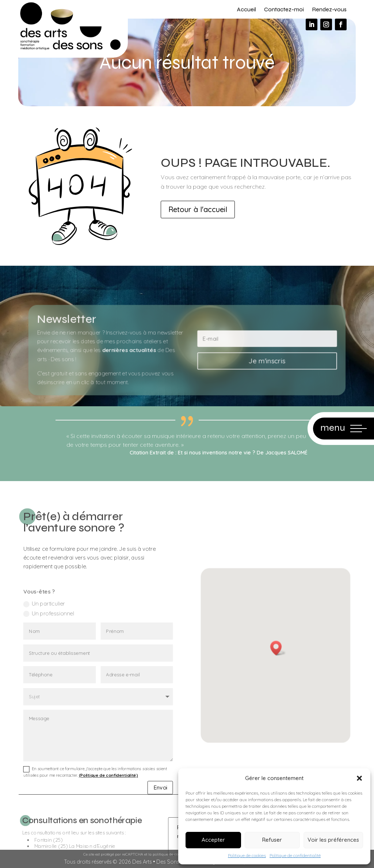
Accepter (213, 840)
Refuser (272, 840)
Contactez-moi (284, 9)
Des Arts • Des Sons (156, 862)
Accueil (247, 9)
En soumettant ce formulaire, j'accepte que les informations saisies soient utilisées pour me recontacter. (96, 799)
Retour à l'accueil (198, 209)
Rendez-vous (329, 9)
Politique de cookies (247, 855)
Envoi (149, 812)
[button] (359, 778)
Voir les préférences (333, 840)
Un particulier (54, 661)
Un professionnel (58, 669)
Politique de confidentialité (295, 855)
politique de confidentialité (176, 854)
